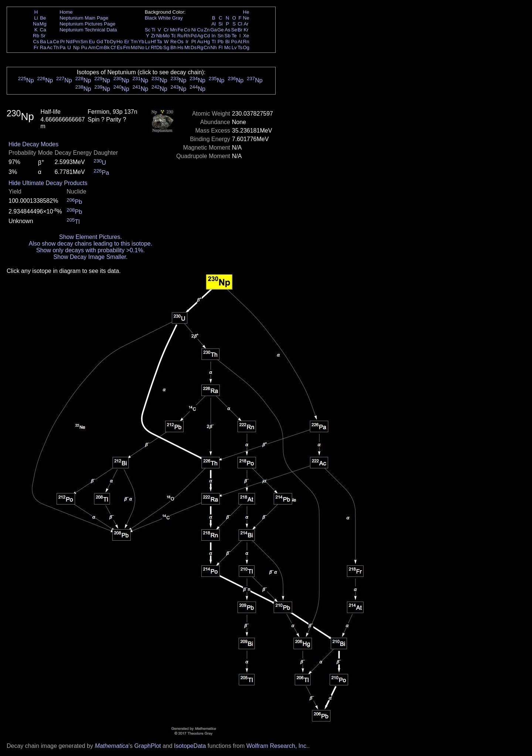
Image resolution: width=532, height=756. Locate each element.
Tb (107, 42)
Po (234, 42)
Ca (43, 30)
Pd (194, 36)
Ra (43, 47)
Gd (100, 42)
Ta (159, 42)
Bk (107, 47)
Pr (63, 42)
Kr (246, 30)
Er (127, 42)
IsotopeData (190, 746)
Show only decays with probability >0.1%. (91, 250)
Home (66, 12)
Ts (240, 47)
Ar (246, 24)
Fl (220, 47)
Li (36, 18)
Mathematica (112, 746)
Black (151, 18)
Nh (214, 47)
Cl (240, 24)
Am (92, 47)
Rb (36, 36)
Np (76, 47)
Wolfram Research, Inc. (277, 746)
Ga (214, 30)
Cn (207, 47)
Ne (246, 18)
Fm (127, 47)
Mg (43, 24)
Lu (148, 42)
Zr (154, 36)
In (214, 36)
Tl (214, 42)
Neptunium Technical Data (88, 30)
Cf (113, 47)
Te (234, 36)
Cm (100, 47)
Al (214, 24)
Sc (148, 30)
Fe (180, 30)
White (164, 18)
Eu (92, 42)
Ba (43, 42)
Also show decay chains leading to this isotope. (91, 244)
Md (134, 47)
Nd (69, 42)
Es (120, 47)
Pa (62, 47)
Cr (166, 30)
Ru (180, 36)
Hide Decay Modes (33, 144)
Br (240, 30)
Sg (166, 47)
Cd (207, 36)
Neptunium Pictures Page (87, 24)
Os (180, 42)
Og (246, 47)
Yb (141, 42)
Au (200, 42)
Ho (120, 42)
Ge (221, 30)
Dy (113, 42)
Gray (178, 18)
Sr (43, 36)
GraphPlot (147, 746)
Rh (187, 36)
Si (221, 24)
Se (234, 30)
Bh (173, 47)
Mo (166, 36)
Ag (200, 36)
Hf (153, 42)
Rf (153, 47)
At (240, 42)
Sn (221, 36)
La (50, 42)
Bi (228, 42)
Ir (187, 42)
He (246, 12)
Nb (159, 36)
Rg (200, 47)
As (228, 30)
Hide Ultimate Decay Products (48, 183)
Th (56, 47)
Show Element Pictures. (91, 237)
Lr (148, 47)
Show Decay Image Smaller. (90, 257)
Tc (173, 36)
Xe (246, 36)
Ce (56, 42)
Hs (180, 47)
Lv (234, 47)
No (141, 47)
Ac (50, 47)
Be (43, 18)
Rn (246, 42)
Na (36, 24)
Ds (194, 47)
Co (187, 30)
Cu (200, 30)
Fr (36, 47)
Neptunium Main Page (84, 18)
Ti (154, 30)
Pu (84, 47)
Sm (84, 42)
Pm (76, 42)
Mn (173, 30)
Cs (36, 42)
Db (159, 47)
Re (173, 42)
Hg (207, 42)
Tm (134, 42)
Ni (194, 30)
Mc (228, 47)
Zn (207, 30)
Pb (221, 42)
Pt (194, 42)
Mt (187, 47)
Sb (228, 36)
